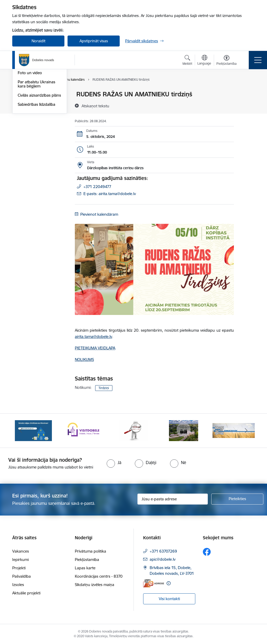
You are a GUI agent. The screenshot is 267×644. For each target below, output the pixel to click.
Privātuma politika (90, 551)
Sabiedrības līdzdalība (37, 166)
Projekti (19, 568)
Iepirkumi (20, 560)
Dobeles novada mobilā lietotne (38, 124)
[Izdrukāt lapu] (247, 92)
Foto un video (30, 135)
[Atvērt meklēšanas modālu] (187, 61)
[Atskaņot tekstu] (95, 106)
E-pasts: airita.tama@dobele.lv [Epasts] (110, 194)
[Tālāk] (246, 431)
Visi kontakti (169, 599)
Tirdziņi (104, 388)
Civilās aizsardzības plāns (39, 157)
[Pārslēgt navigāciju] (258, 60)
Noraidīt (38, 41)
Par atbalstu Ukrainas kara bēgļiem (37, 146)
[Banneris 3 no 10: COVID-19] (134, 430)
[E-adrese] (154, 583)
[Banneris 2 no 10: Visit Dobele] (83, 430)
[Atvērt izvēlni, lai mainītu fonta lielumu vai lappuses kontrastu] (226, 61)
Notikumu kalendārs (35, 94)
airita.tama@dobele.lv (93, 336)
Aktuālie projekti (26, 593)
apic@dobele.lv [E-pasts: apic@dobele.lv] (163, 559)
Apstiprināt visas (94, 41)
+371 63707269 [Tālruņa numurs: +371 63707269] (163, 551)
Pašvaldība (22, 576)
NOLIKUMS (84, 359)
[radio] (114, 462)
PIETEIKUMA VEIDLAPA (95, 348)
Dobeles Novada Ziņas (37, 113)
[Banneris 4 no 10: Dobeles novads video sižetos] (184, 430)
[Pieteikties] (237, 499)
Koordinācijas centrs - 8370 (99, 576)
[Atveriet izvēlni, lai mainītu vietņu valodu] (204, 61)
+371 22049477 (97, 187)
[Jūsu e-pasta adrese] (173, 499)
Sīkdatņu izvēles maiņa (95, 585)
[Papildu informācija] (169, 583)
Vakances (21, 551)
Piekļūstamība (87, 560)
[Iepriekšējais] (21, 431)
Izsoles (18, 585)
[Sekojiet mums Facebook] (207, 552)
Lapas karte (85, 568)
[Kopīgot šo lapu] (247, 105)
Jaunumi (25, 104)
